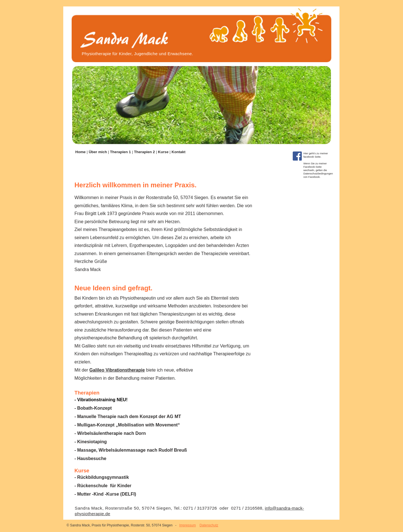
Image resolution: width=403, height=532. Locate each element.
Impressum (187, 525)
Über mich (98, 152)
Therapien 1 (121, 152)
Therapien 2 (145, 152)
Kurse (164, 152)
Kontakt (179, 152)
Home (81, 152)
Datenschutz (209, 525)
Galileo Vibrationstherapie (117, 370)
